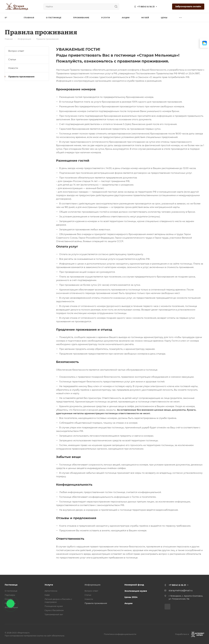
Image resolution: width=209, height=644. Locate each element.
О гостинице (11, 591)
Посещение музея (54, 606)
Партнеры (10, 595)
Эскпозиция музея (136, 591)
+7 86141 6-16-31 (146, 7)
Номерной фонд (134, 585)
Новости (13, 68)
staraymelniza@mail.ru (181, 591)
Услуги (49, 585)
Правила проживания (21, 77)
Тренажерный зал (54, 614)
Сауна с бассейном (54, 610)
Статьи (12, 59)
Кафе (47, 595)
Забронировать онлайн (188, 6)
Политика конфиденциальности (120, 634)
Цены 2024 (131, 597)
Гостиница (11, 585)
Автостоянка (51, 591)
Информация (92, 585)
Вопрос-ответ (16, 51)
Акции (128, 603)
